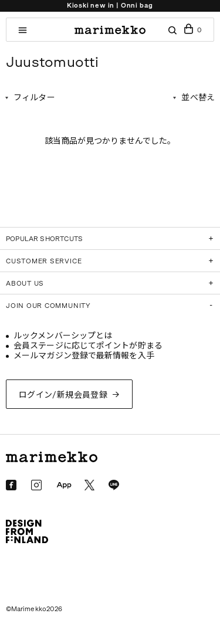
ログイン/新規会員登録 (63, 395)
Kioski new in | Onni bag (110, 6)
